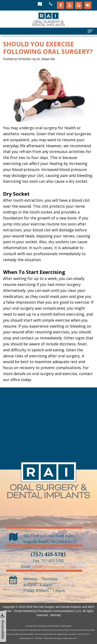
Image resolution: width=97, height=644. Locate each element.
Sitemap (55, 615)
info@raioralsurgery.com (54, 567)
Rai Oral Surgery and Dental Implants (57, 607)
